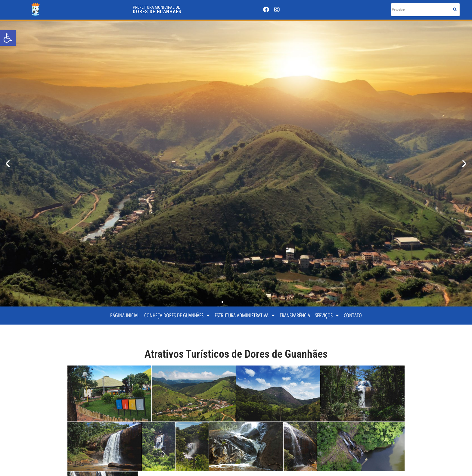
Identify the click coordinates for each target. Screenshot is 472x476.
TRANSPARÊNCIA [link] (295, 315)
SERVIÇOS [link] (327, 316)
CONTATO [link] (353, 315)
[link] (8, 38)
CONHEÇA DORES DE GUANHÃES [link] (177, 316)
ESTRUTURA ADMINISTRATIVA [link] (245, 316)
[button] (8, 164)
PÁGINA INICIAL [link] (125, 315)
